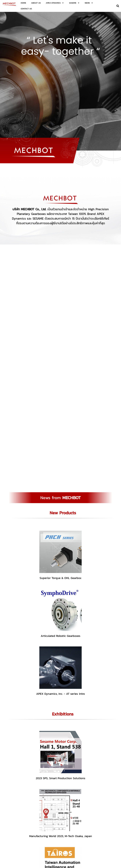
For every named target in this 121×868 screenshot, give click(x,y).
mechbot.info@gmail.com (101, 845)
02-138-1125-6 (76, 843)
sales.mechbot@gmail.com (82, 845)
